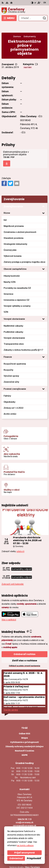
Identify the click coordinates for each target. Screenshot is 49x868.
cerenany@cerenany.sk (25, 816)
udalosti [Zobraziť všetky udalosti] (20, 542)
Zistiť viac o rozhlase (25, 651)
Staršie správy (11, 700)
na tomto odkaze (25, 845)
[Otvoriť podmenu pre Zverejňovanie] (43, 197)
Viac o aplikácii (9, 610)
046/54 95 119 (25, 810)
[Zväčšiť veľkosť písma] (39, 3)
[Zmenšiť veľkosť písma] (35, 3)
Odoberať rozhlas (24, 644)
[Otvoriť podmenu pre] (43, 204)
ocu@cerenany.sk (24, 813)
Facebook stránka (24, 819)
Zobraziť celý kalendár (13, 574)
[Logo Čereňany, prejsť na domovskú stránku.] (24, 11)
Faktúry (28, 58)
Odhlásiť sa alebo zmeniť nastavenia (24, 656)
